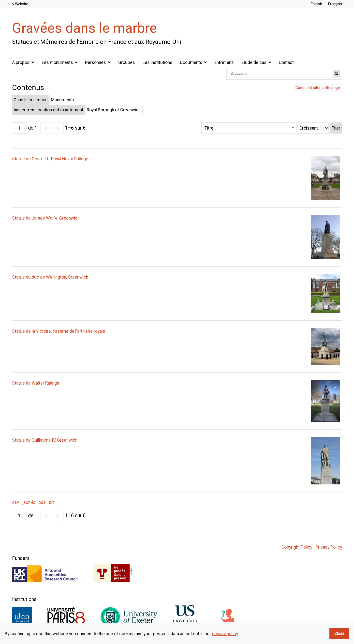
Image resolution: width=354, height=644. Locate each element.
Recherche (336, 74)
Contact (286, 62)
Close (339, 634)
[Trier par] (248, 128)
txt (51, 502)
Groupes (127, 62)
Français (335, 4)
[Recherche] (281, 74)
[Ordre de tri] (312, 128)
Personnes (96, 62)
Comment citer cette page (318, 88)
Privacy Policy (329, 547)
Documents (191, 62)
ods (42, 502)
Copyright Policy (297, 547)
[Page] (19, 128)
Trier (336, 128)
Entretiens (224, 62)
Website (22, 4)
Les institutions (157, 62)
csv (16, 502)
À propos (21, 62)
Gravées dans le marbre (84, 28)
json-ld (29, 502)
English (316, 4)
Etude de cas (254, 62)
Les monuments (57, 62)
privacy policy (225, 634)
